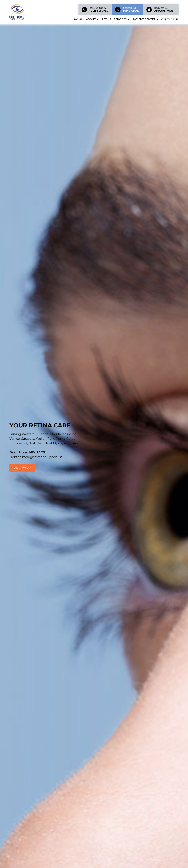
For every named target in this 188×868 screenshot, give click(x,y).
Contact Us (170, 20)
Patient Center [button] (145, 19)
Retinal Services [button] (115, 19)
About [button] (92, 19)
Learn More (21, 468)
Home (78, 20)
